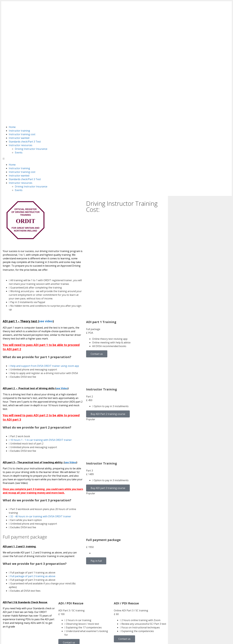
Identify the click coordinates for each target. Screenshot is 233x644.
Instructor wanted (19, 57)
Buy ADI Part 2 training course (108, 333)
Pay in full (96, 480)
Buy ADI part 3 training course (108, 407)
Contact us (97, 273)
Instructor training (19, 50)
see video (46, 240)
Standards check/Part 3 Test (25, 61)
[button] (116, 78)
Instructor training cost (22, 54)
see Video (62, 308)
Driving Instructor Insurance (31, 68)
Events (19, 72)
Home (12, 46)
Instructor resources (21, 64)
